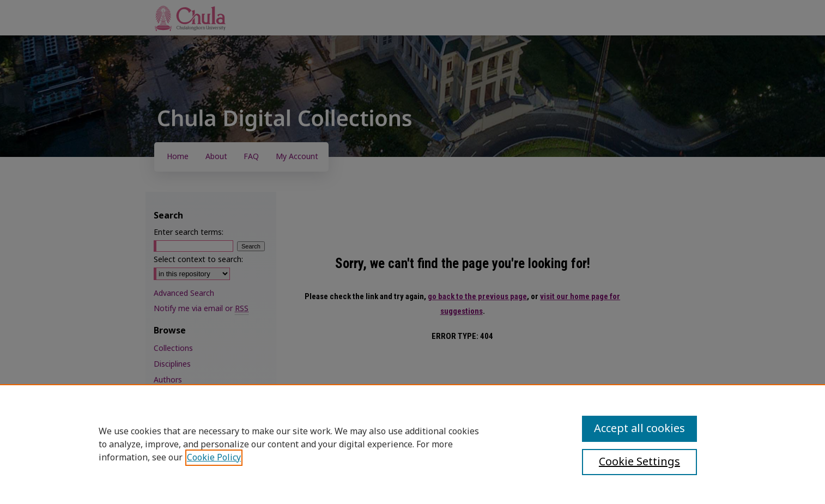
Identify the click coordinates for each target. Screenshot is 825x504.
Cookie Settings (639, 462)
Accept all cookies (639, 429)
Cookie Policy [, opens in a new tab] (214, 458)
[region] (412, 444)
